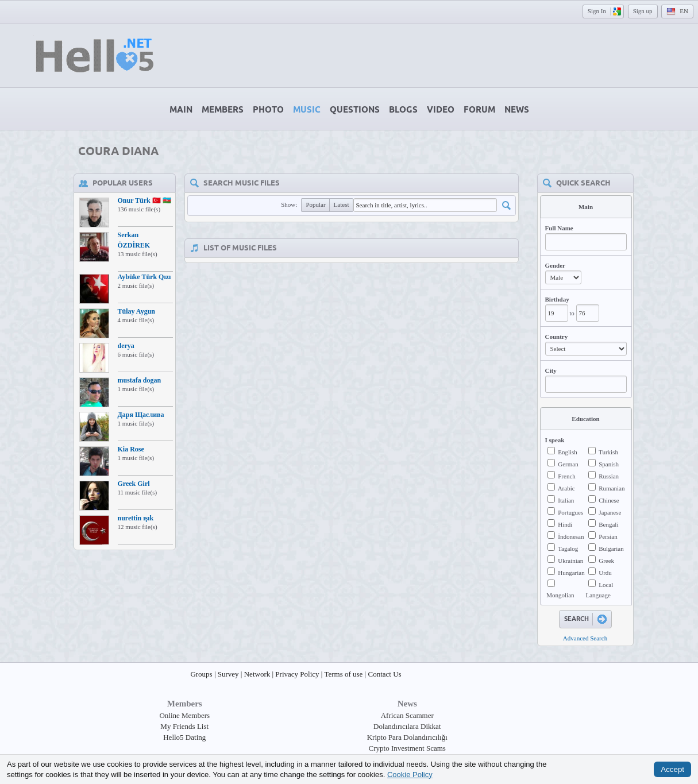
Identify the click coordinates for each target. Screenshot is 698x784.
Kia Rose (131, 449)
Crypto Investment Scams (407, 748)
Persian (608, 536)
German (568, 464)
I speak (555, 440)
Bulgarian (611, 549)
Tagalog (568, 549)
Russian (609, 476)
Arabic (566, 488)
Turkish (608, 452)
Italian (566, 500)
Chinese (609, 500)
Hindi (565, 524)
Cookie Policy (410, 774)
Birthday (557, 299)
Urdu (605, 573)
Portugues (570, 512)
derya (126, 346)
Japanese (610, 512)
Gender (555, 265)
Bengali (608, 524)
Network (257, 674)
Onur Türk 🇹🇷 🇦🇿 (144, 200)
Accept (672, 769)
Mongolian (560, 595)
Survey (228, 674)
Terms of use (343, 674)
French (567, 476)
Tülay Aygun (136, 311)
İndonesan (571, 536)
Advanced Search (585, 638)
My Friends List (184, 726)
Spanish (609, 464)
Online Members (184, 715)
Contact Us (384, 674)
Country (557, 337)
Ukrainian (570, 561)
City (551, 370)
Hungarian (571, 573)
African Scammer (407, 715)
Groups (201, 674)
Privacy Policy (297, 674)
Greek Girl (134, 484)
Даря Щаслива (141, 415)
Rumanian (612, 488)
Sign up (643, 11)
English (568, 452)
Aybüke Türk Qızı (144, 277)
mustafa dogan (140, 380)
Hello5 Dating (184, 737)
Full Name (559, 228)
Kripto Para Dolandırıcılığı (407, 737)
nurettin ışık (136, 518)
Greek (606, 561)
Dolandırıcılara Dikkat (407, 726)
